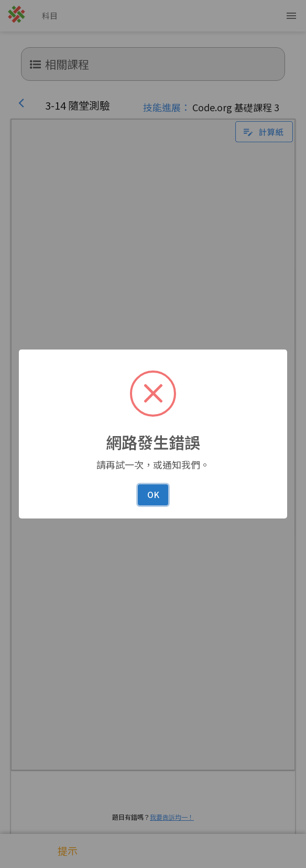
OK (153, 494)
